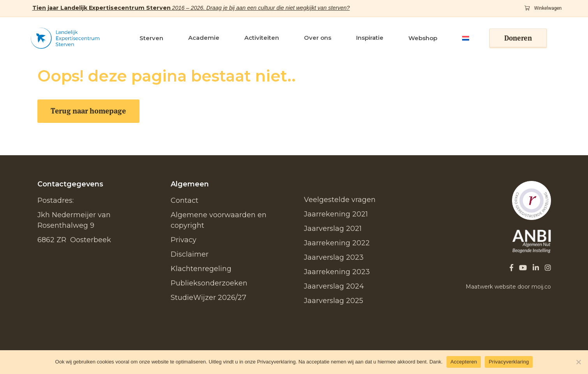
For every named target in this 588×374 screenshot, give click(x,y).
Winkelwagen (543, 8)
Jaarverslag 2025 (334, 301)
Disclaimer (190, 254)
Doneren (518, 38)
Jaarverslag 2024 (334, 286)
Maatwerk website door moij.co (508, 287)
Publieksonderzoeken (209, 283)
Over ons (318, 38)
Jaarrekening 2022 (337, 243)
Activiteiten (262, 38)
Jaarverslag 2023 (334, 257)
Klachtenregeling (201, 269)
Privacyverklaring (509, 362)
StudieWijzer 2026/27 (208, 298)
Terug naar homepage (88, 111)
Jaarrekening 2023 (337, 272)
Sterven (151, 38)
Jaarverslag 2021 (333, 229)
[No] (578, 362)
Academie (204, 38)
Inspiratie (370, 38)
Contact (185, 200)
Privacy (184, 240)
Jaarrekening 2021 (336, 214)
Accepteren (464, 362)
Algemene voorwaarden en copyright (219, 220)
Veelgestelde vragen (340, 200)
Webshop (423, 38)
